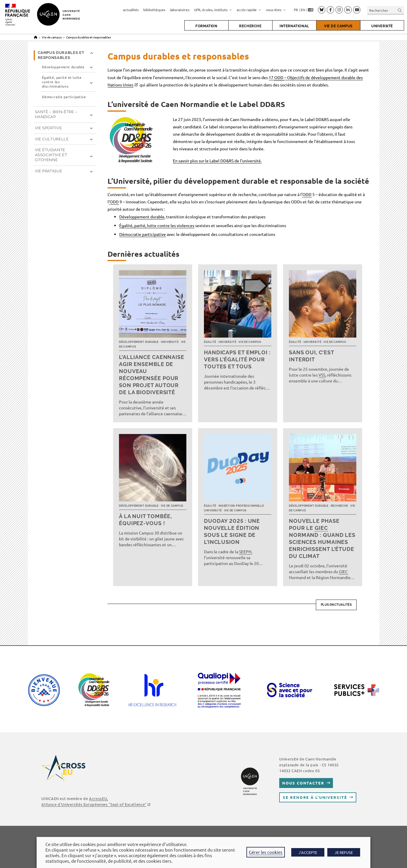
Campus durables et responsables (88, 37)
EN (303, 10)
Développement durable (142, 217)
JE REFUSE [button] (344, 852)
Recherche (339, 506)
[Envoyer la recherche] (400, 10)
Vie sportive (48, 128)
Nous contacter (303, 783)
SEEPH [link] (245, 552)
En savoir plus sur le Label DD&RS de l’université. (217, 161)
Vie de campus (250, 342)
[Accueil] (36, 37)
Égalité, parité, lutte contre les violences (157, 225)
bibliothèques (154, 10)
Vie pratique (49, 171)
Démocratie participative (143, 234)
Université (170, 342)
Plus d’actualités (336, 605)
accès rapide (249, 10)
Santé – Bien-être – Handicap (56, 114)
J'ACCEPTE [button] (308, 852)
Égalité (210, 342)
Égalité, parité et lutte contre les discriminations (62, 82)
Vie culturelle (52, 139)
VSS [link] (322, 375)
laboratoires (180, 10)
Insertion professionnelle (241, 506)
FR (296, 10)
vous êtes (276, 10)
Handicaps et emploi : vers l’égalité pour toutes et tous (237, 359)
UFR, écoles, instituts (213, 10)
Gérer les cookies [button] (266, 852)
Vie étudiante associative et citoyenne (51, 155)
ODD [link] (279, 77)
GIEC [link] (321, 528)
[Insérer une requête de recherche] (386, 10)
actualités (131, 10)
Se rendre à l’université (315, 797)
